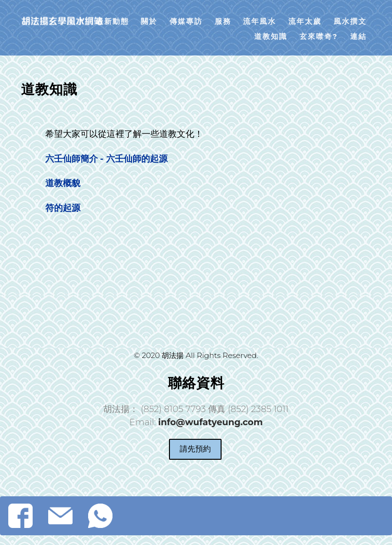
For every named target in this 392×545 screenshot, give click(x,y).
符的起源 (63, 208)
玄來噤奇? (319, 36)
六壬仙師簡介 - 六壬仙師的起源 (106, 159)
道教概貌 (63, 183)
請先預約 (195, 449)
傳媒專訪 (186, 21)
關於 (149, 21)
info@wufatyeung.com (211, 422)
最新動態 (112, 21)
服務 (223, 21)
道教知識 (271, 36)
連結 (358, 36)
